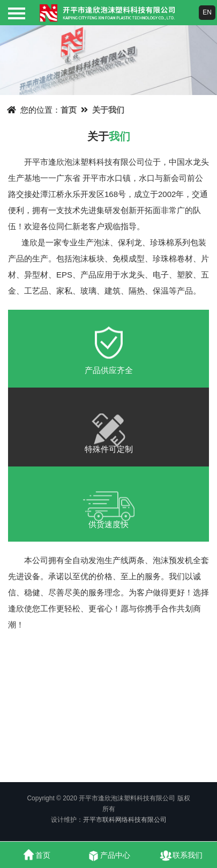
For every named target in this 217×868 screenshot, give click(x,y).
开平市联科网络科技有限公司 (125, 820)
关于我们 (108, 110)
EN (207, 12)
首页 (69, 110)
